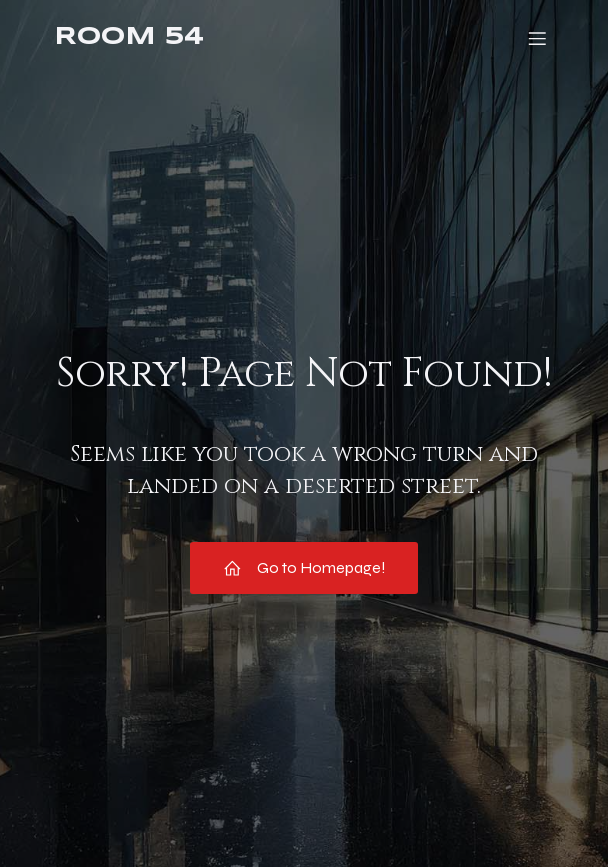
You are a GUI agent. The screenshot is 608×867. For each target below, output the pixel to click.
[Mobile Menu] (537, 38)
